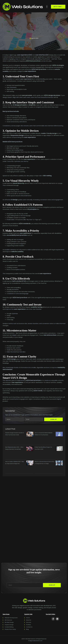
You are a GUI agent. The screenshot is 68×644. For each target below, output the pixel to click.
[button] (47, 7)
